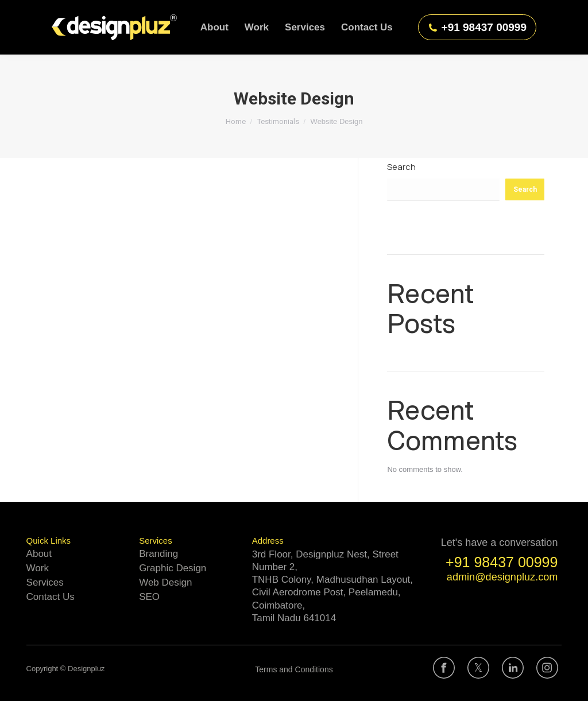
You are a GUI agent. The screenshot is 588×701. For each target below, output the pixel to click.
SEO (149, 597)
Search (401, 167)
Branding (158, 554)
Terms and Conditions (294, 669)
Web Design (165, 582)
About (39, 554)
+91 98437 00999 (477, 27)
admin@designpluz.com (502, 577)
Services (45, 582)
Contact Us (51, 597)
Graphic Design (173, 568)
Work (38, 568)
